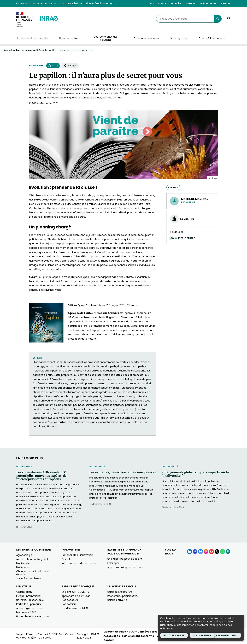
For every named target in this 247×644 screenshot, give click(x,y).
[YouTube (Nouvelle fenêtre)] (211, 552)
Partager (70, 66)
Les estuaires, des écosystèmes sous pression (123, 472)
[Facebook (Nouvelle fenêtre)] (195, 552)
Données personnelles (152, 632)
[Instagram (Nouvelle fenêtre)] (206, 552)
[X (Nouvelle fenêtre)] (217, 552)
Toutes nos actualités (29, 50)
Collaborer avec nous (146, 38)
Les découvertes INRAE (75, 608)
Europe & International (212, 38)
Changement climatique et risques (33, 573)
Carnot (66, 559)
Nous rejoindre (179, 38)
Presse (162, 3)
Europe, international (29, 596)
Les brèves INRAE (26, 612)
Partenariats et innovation (77, 555)
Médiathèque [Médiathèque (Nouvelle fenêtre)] (208, 3)
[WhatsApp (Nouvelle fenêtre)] (222, 552)
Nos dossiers (69, 604)
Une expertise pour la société (125, 559)
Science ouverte (117, 600)
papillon (173, 187)
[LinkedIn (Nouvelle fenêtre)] (190, 552)
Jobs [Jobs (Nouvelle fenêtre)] (151, 3)
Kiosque (226, 3)
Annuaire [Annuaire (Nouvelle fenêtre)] (176, 3)
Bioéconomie (24, 567)
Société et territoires (29, 578)
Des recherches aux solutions (106, 38)
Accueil (8, 50)
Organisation (24, 592)
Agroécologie (24, 555)
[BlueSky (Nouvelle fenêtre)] (201, 552)
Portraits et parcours (29, 604)
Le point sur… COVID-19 (75, 592)
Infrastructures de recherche (79, 563)
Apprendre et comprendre (32, 38)
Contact (109, 640)
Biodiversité (37, 66)
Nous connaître (69, 38)
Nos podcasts (70, 600)
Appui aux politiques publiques (125, 567)
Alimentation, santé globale (33, 559)
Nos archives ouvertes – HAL (33, 616)
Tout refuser (202, 635)
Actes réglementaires (29, 608)
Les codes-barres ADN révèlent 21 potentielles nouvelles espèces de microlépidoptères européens (41, 476)
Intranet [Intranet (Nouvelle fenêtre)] (191, 3)
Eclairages (113, 563)
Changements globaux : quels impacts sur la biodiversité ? (196, 474)
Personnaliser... (227, 635)
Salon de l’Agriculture (120, 592)
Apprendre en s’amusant (77, 596)
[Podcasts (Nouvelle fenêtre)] (228, 552)
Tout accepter (174, 635)
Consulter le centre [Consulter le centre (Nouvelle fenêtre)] (183, 238)
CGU (132, 632)
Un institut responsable (30, 600)
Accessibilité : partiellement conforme (129, 636)
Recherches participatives (123, 596)
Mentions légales (115, 632)
